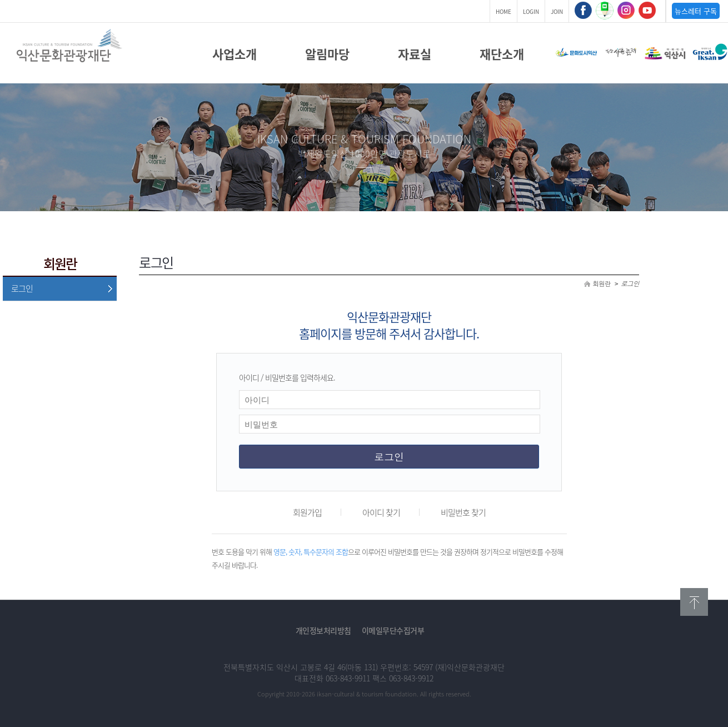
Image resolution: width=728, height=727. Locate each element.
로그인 (22, 288)
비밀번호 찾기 (463, 512)
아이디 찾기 (381, 512)
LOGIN (531, 11)
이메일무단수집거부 (393, 630)
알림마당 (327, 54)
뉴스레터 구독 (696, 11)
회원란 (602, 284)
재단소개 (502, 54)
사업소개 (235, 54)
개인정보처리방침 (323, 630)
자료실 (415, 54)
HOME (503, 11)
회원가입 (307, 512)
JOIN (557, 11)
